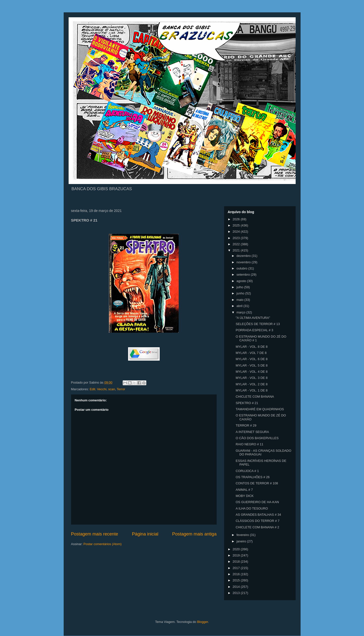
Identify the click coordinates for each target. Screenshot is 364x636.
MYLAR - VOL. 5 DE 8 (252, 365)
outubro (242, 268)
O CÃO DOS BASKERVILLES (257, 438)
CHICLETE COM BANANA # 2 (257, 527)
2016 (237, 574)
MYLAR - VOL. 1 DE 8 (252, 390)
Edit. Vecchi (98, 389)
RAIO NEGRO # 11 (249, 444)
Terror (121, 389)
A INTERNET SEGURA (252, 432)
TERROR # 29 (246, 425)
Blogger (203, 622)
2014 (237, 587)
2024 (237, 232)
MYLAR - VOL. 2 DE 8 (252, 384)
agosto (242, 281)
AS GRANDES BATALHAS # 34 (258, 515)
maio (240, 300)
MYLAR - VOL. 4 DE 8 (252, 372)
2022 (237, 244)
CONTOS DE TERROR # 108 (257, 483)
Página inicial (145, 534)
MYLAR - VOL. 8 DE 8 (252, 347)
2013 (237, 593)
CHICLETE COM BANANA (255, 397)
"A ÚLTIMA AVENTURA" (253, 318)
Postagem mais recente (95, 534)
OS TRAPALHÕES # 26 (253, 477)
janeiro (242, 541)
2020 (237, 549)
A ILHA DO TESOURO (252, 508)
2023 (237, 238)
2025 (237, 225)
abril (240, 306)
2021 (237, 250)
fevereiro (243, 535)
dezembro (244, 256)
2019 (237, 555)
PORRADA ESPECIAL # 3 (254, 330)
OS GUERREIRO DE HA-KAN (257, 502)
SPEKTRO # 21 (247, 403)
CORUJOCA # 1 (247, 471)
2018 (237, 562)
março (241, 312)
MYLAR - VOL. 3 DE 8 (252, 378)
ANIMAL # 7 (244, 490)
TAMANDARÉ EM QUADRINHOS (260, 409)
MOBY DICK (245, 496)
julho (240, 287)
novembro (244, 262)
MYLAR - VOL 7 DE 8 (251, 353)
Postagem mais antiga (194, 534)
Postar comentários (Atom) (103, 544)
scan (112, 389)
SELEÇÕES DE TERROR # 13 (258, 324)
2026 (237, 219)
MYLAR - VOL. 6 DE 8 (252, 359)
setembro (244, 275)
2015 (237, 580)
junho (241, 293)
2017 (237, 568)
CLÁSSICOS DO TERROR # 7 (258, 521)
